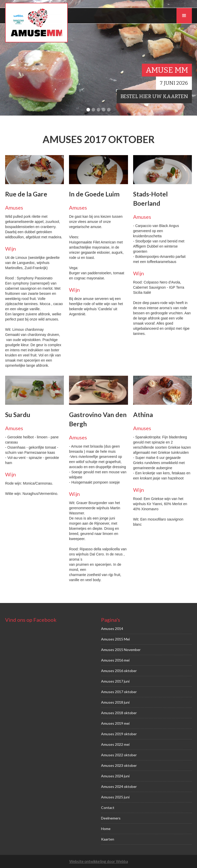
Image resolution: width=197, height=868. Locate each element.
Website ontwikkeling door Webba (99, 861)
